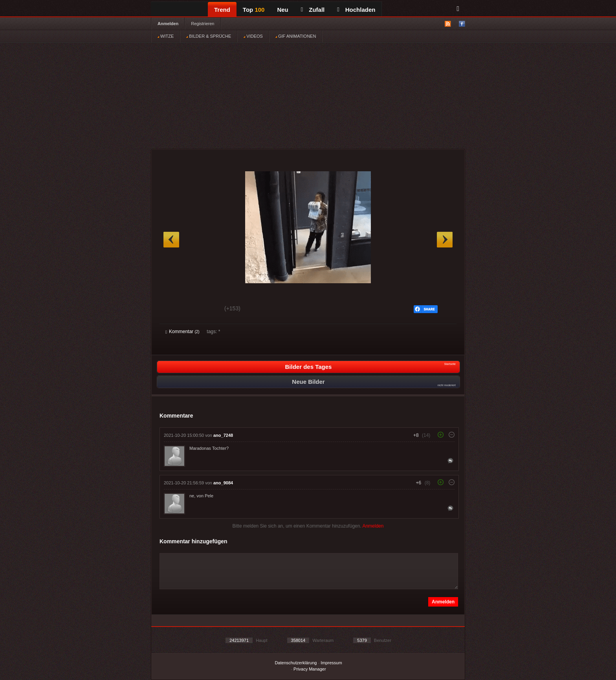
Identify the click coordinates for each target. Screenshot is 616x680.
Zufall (313, 10)
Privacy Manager (310, 669)
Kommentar (182, 332)
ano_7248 (223, 435)
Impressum (331, 663)
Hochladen (356, 10)
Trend (222, 10)
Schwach (204, 310)
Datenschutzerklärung (296, 663)
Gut (174, 310)
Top (254, 10)
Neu (282, 10)
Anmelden (168, 24)
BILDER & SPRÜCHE (209, 36)
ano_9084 (223, 483)
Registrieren (203, 24)
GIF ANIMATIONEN (296, 36)
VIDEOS (253, 36)
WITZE (166, 36)
